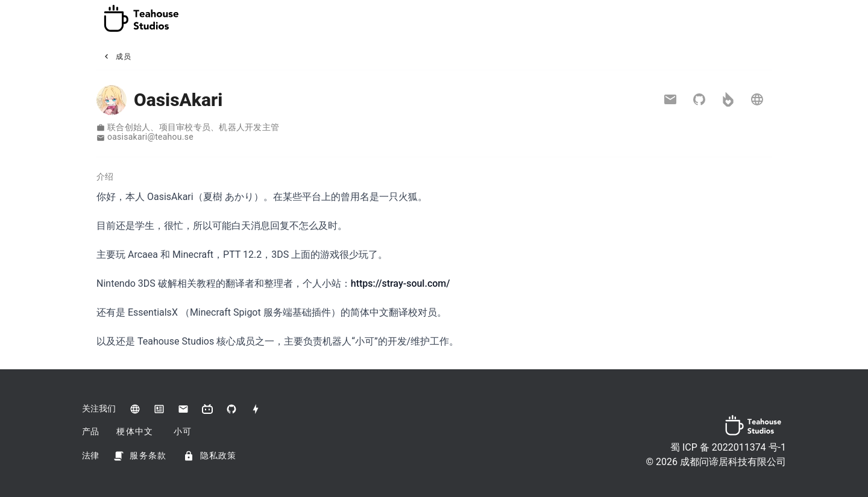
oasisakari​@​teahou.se (150, 137)
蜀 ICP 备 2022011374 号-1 (728, 447)
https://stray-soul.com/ (401, 283)
